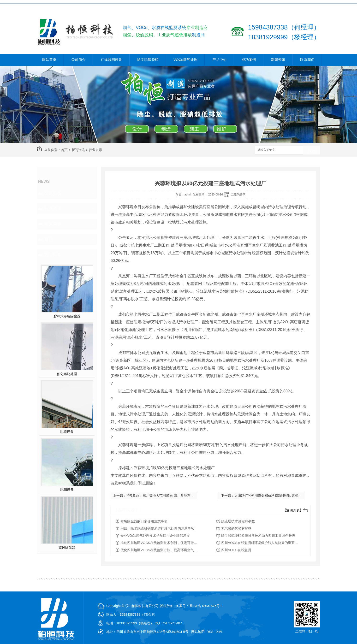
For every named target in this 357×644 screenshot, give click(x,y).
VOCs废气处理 (185, 60)
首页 (64, 150)
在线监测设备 (111, 60)
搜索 (312, 150)
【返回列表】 (293, 510)
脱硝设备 (67, 490)
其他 (48, 239)
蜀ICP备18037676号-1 (206, 606)
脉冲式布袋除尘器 (67, 316)
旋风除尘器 (67, 547)
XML (220, 632)
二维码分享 (238, 195)
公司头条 (53, 193)
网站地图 (198, 632)
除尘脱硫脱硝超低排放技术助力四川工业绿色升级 (258, 536)
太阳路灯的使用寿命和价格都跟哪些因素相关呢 (270, 496)
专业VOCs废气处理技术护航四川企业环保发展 (155, 536)
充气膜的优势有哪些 (236, 528)
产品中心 (220, 60)
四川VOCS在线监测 (236, 550)
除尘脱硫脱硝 (148, 60)
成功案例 (249, 60)
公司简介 (78, 60)
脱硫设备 (67, 432)
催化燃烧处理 (67, 374)
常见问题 (53, 224)
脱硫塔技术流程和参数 (238, 521)
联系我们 (307, 60)
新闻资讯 (278, 60)
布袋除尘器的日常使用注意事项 (144, 521)
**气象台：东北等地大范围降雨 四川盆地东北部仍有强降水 (170, 496)
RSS (211, 632)
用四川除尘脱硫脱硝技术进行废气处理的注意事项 (157, 528)
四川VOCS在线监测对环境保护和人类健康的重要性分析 (260, 543)
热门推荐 (53, 255)
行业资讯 (95, 150)
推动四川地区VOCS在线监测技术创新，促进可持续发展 (159, 543)
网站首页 (49, 60)
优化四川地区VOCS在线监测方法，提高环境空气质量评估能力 (159, 550)
